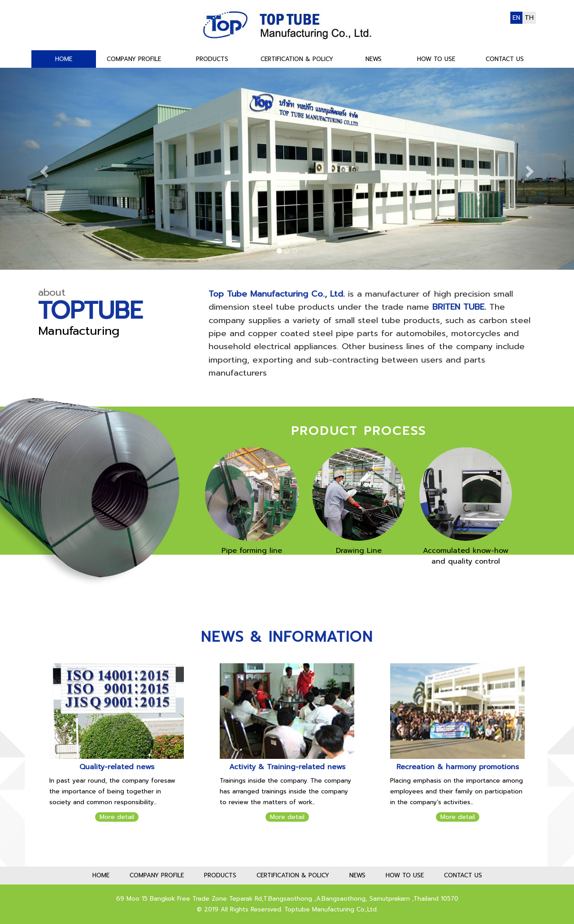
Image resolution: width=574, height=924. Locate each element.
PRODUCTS (212, 59)
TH (529, 18)
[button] (43, 169)
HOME (64, 59)
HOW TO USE (436, 59)
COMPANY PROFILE (134, 59)
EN (516, 18)
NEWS (374, 59)
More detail (117, 817)
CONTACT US (505, 59)
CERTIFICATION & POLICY (297, 59)
